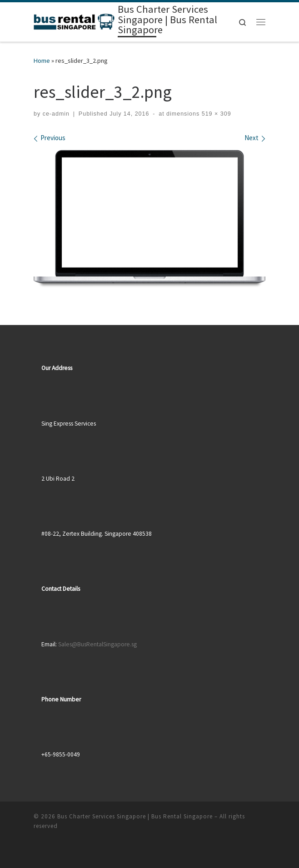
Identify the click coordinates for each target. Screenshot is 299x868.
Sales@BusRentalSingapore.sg (97, 644)
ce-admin (56, 114)
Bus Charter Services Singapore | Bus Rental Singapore (135, 816)
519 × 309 (215, 114)
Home (42, 61)
